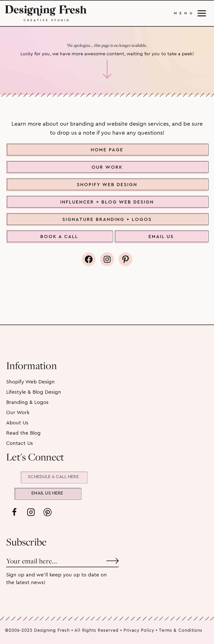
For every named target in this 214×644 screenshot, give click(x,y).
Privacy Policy (139, 630)
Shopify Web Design (30, 382)
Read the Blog (23, 433)
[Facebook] (14, 512)
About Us (17, 423)
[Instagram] (31, 512)
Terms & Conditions (180, 630)
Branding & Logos (27, 402)
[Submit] (112, 559)
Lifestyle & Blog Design (34, 392)
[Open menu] (190, 13)
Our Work (18, 413)
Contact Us (20, 443)
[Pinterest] (48, 512)
